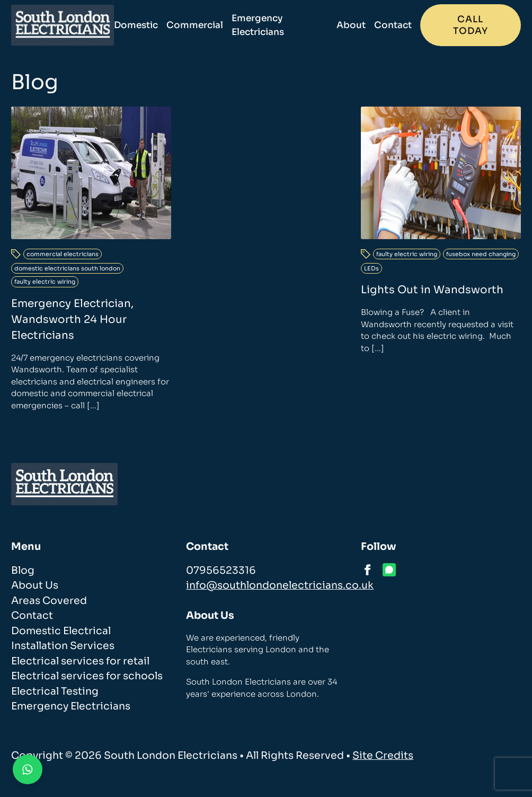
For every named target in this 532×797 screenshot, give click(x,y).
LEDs (371, 268)
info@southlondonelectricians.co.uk (280, 585)
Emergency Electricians (258, 25)
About (351, 25)
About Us (35, 585)
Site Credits (383, 756)
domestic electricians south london (67, 268)
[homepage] (63, 25)
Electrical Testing (55, 691)
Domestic (136, 25)
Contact (393, 25)
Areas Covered (49, 601)
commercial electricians (63, 254)
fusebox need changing (481, 254)
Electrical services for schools (87, 676)
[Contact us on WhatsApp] (28, 769)
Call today (471, 25)
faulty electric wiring (45, 282)
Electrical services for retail (80, 661)
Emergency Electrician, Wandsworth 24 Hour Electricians (72, 319)
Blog (23, 571)
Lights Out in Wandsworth (432, 290)
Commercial (195, 25)
